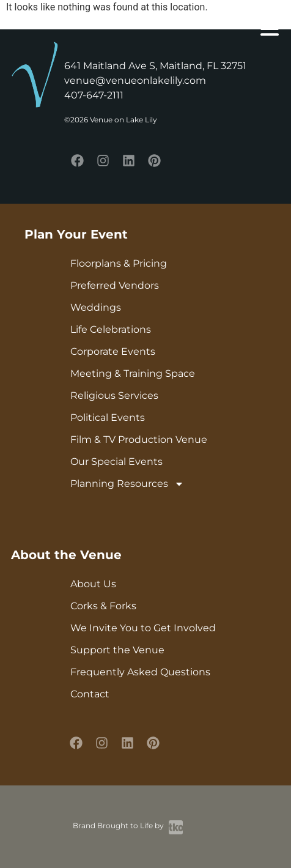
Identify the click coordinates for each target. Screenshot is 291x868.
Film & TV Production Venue (139, 440)
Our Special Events (116, 462)
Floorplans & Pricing (119, 263)
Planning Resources (127, 484)
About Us (93, 584)
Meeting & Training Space (133, 373)
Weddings (96, 307)
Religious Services (114, 395)
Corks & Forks (103, 606)
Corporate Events (113, 351)
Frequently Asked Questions (140, 672)
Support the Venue (117, 650)
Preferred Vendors (115, 285)
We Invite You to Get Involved (143, 628)
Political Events (108, 417)
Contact (90, 694)
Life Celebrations (111, 329)
